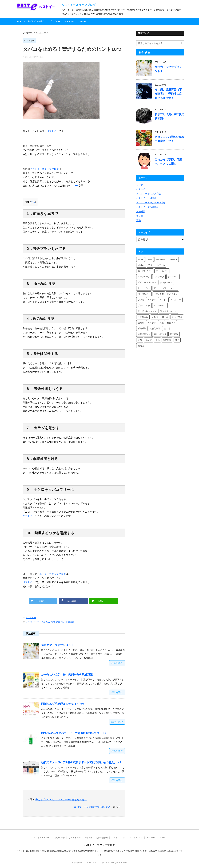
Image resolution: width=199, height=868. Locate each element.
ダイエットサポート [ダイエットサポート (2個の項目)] (147, 282)
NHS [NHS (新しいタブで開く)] (76, 186)
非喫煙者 (70, 622)
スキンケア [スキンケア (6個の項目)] (159, 277)
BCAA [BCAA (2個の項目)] (141, 259)
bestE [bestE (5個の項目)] (150, 259)
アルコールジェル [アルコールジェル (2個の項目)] (157, 265)
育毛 (139, 220)
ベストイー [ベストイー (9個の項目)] (176, 300)
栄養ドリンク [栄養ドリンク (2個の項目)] (144, 334)
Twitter (83, 21)
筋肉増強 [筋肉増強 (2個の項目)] (174, 334)
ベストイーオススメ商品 (149, 194)
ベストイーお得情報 (146, 198)
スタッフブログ (119, 838)
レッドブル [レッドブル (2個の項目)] (177, 317)
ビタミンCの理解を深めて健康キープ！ (169, 139)
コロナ (140, 185)
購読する (144, 33)
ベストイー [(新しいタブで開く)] (29, 582)
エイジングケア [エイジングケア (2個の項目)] (145, 271)
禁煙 (53, 622)
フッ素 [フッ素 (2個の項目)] (141, 300)
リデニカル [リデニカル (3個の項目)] (143, 317)
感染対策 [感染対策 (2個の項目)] (142, 328)
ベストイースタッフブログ (78, 5)
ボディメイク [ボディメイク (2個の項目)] (144, 305)
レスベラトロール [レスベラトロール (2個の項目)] (160, 317)
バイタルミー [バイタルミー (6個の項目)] (144, 294)
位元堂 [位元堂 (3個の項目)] (141, 323)
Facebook (70, 21)
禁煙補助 (60, 622)
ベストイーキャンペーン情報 (151, 203)
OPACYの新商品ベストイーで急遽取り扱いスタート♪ (74, 733)
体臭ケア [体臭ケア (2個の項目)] (152, 323)
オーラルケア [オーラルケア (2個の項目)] (162, 271)
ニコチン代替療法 (41, 622)
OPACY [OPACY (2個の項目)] (174, 259)
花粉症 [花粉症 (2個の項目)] (141, 346)
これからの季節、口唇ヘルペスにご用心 (168, 162)
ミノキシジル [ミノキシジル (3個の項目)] (160, 305)
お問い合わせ (102, 838)
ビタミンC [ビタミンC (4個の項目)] (159, 294)
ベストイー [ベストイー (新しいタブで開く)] (53, 131)
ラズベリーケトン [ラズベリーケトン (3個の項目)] (168, 311)
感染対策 (141, 212)
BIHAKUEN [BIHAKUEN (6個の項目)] (161, 259)
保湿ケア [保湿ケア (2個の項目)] (171, 323)
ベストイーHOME (42, 838)
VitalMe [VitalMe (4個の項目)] (141, 265)
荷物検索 (88, 838)
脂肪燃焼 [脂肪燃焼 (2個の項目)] (167, 340)
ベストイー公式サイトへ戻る (31, 21)
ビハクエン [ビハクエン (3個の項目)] (172, 294)
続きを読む (117, 663)
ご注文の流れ (59, 838)
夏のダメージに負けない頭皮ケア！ (93, 807)
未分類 (140, 216)
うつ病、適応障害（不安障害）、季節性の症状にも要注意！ (168, 94)
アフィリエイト (136, 838)
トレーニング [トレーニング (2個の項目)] (144, 288)
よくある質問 (75, 838)
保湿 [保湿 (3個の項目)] (162, 323)
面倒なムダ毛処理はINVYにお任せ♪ (63, 704)
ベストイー (31, 618)
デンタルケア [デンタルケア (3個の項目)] (166, 282)
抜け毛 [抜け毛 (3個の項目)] (167, 328)
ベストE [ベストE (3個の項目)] (163, 300)
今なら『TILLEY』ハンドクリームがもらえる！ (61, 799)
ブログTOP (55, 21)
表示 (33, 202)
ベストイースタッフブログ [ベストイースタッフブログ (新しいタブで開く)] (44, 169)
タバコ (29, 622)
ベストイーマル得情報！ (149, 207)
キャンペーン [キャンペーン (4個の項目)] (144, 277)
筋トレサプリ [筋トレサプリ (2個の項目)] (160, 334)
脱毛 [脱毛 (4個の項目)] (177, 340)
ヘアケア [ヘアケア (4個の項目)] (152, 300)
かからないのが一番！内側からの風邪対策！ (68, 674)
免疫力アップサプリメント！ (59, 645)
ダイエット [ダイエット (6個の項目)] (173, 277)
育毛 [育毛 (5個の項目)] (157, 340)
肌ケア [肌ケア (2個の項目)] (149, 340)
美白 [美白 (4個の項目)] (140, 340)
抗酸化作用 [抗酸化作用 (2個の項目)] (155, 328)
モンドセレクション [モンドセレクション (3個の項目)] (147, 311)
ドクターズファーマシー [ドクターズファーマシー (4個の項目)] (165, 288)
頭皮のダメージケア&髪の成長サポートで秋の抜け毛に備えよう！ (82, 762)
